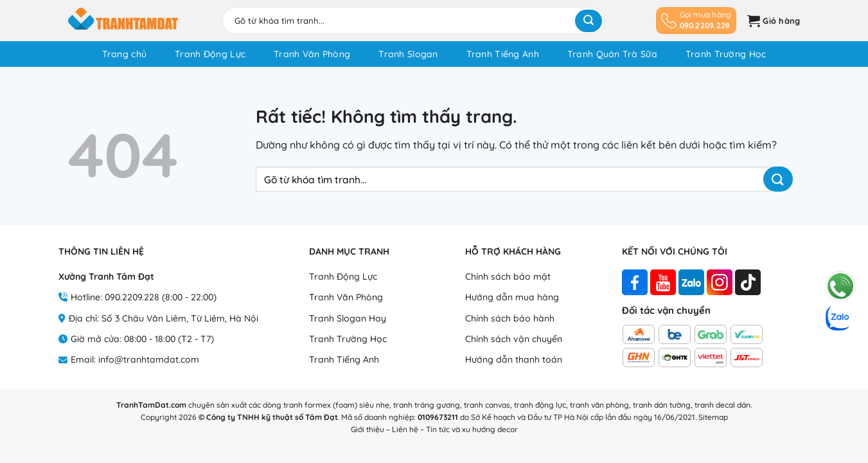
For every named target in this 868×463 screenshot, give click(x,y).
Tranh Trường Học (726, 54)
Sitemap (713, 417)
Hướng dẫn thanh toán (514, 359)
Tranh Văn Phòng (312, 54)
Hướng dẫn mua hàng (512, 297)
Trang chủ (125, 54)
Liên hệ (405, 429)
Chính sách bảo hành (510, 318)
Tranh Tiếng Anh (503, 54)
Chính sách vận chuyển (514, 339)
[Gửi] (589, 21)
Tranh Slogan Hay (348, 318)
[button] (772, 21)
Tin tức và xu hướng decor (472, 429)
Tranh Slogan (408, 54)
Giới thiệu (368, 429)
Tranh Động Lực (210, 54)
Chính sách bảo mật (508, 277)
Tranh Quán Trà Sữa (612, 54)
